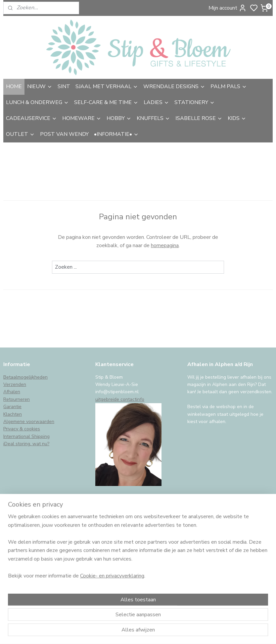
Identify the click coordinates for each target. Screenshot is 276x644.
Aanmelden (22, 578)
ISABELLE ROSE (199, 118)
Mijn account (228, 8)
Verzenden (15, 384)
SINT (64, 86)
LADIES (156, 102)
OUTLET (20, 134)
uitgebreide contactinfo (120, 399)
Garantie (12, 407)
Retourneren (17, 399)
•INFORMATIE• (116, 134)
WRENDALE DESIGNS (174, 86)
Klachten (13, 414)
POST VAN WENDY (64, 134)
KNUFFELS (153, 118)
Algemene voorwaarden (29, 422)
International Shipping (26, 436)
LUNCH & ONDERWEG (37, 102)
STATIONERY (195, 102)
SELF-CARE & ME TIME (106, 102)
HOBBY (119, 118)
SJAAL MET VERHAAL (107, 86)
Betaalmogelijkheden (25, 377)
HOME (14, 86)
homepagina (165, 245)
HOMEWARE (82, 118)
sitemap (174, 632)
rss (185, 632)
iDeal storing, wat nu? (26, 444)
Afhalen (12, 392)
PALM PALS (229, 86)
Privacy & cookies (22, 429)
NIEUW (40, 86)
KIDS (237, 118)
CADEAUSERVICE (31, 118)
